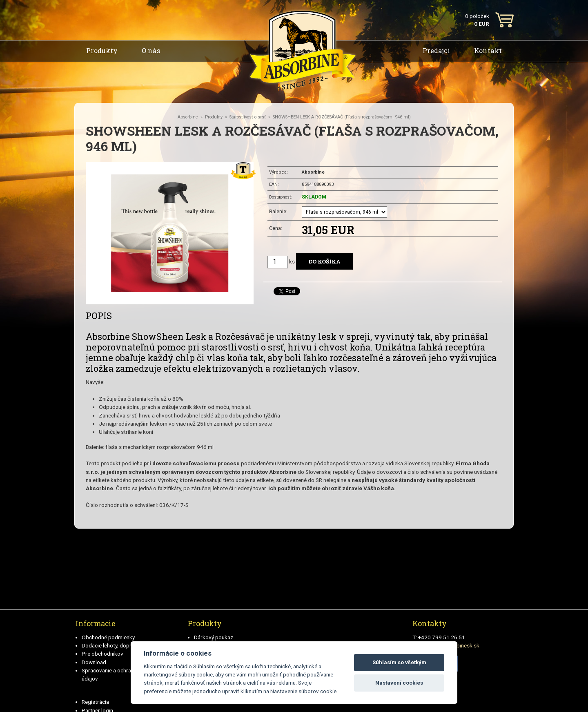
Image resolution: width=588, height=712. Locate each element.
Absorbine (188, 117)
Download (94, 662)
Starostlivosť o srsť (248, 117)
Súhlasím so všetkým (399, 662)
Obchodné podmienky (108, 637)
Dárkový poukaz (214, 637)
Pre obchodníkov (102, 654)
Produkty (102, 50)
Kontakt (488, 50)
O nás (151, 50)
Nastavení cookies (399, 683)
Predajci (436, 50)
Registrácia (95, 702)
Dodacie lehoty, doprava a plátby (121, 645)
